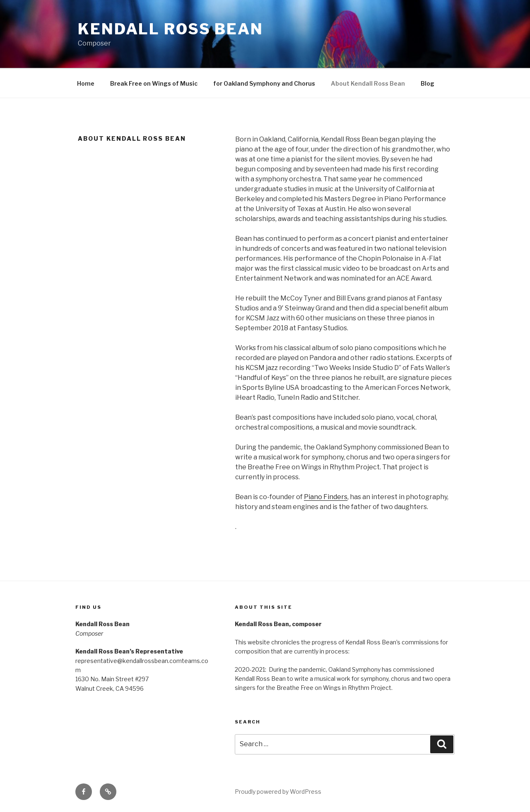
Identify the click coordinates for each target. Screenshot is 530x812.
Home (86, 83)
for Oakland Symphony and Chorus (264, 83)
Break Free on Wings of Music (154, 83)
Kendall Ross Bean (171, 29)
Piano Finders (326, 497)
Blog (428, 83)
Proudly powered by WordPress (278, 792)
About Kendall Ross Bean (368, 83)
